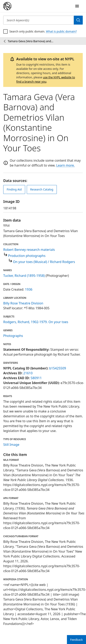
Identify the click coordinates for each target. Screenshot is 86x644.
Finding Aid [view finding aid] (14, 189)
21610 (28, 373)
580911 (36, 378)
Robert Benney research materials (29, 250)
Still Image (11, 445)
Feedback (76, 640)
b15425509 (58, 368)
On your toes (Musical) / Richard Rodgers (44, 262)
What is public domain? (61, 31)
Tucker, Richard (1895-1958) (24, 276)
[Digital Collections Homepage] (7, 6)
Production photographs (27, 256)
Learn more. (65, 165)
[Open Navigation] (77, 6)
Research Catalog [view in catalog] (42, 189)
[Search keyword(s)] (39, 20)
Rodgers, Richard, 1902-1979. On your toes (36, 322)
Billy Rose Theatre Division (23, 303)
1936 (29, 289)
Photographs (13, 336)
